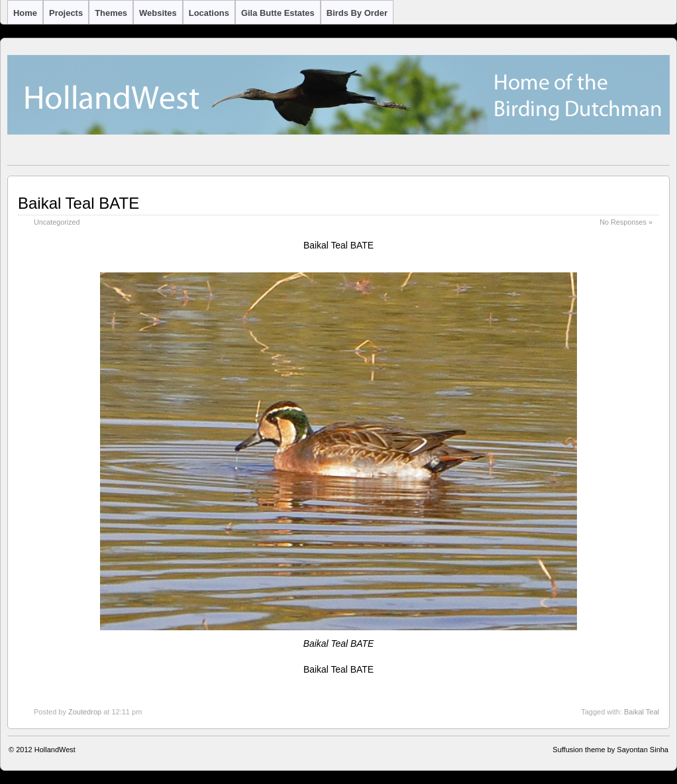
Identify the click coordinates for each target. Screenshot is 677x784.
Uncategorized (57, 222)
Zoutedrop (85, 712)
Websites (158, 13)
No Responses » (626, 222)
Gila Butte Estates (278, 13)
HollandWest (55, 750)
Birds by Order (357, 13)
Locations (209, 13)
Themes (111, 13)
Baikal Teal (642, 712)
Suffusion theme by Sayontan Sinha (610, 750)
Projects (66, 13)
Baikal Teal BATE (78, 203)
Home (25, 13)
